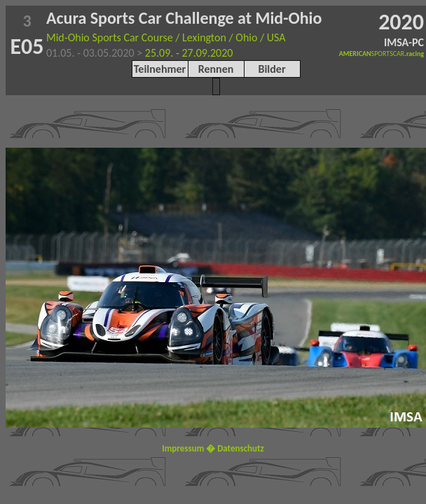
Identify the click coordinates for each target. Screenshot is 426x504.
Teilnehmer (160, 69)
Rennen (216, 69)
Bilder (272, 69)
